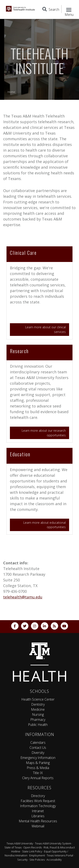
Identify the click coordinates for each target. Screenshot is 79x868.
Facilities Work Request (38, 801)
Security (22, 860)
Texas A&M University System (53, 843)
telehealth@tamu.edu (23, 597)
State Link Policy (32, 851)
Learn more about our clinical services (46, 329)
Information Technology (38, 806)
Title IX (38, 773)
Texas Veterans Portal (60, 855)
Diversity (38, 753)
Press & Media (38, 768)
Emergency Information (38, 758)
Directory (38, 796)
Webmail (38, 826)
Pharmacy (38, 720)
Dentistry (38, 704)
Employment (37, 855)
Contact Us (38, 748)
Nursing (38, 714)
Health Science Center (38, 699)
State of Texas (13, 847)
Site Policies (37, 860)
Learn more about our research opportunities (44, 433)
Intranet (38, 811)
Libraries (38, 816)
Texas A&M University (20, 843)
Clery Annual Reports (38, 778)
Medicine (38, 709)
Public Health (38, 725)
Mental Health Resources (38, 821)
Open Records (33, 847)
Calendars (38, 742)
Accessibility (54, 860)
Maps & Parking (38, 763)
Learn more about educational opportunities (45, 525)
